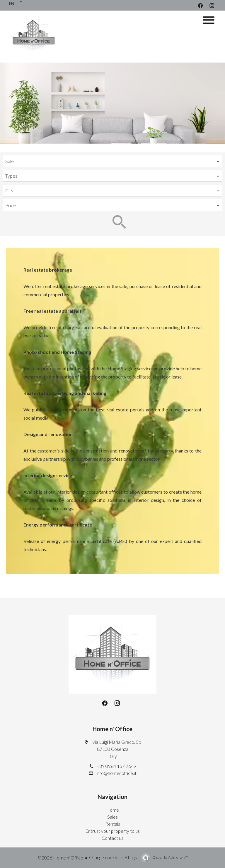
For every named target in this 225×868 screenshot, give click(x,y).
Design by (170, 857)
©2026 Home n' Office (60, 858)
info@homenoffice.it (116, 773)
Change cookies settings (113, 857)
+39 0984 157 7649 (116, 766)
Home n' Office (112, 729)
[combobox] (112, 161)
